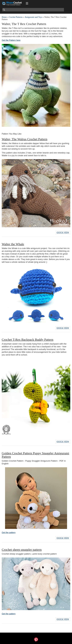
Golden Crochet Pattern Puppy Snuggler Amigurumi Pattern (35, 455)
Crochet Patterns (16, 17)
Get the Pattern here (11, 40)
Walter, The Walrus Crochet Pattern (25, 139)
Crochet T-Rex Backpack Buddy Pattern (28, 340)
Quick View (63, 233)
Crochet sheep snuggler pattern (22, 550)
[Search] (33, 10)
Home (4, 17)
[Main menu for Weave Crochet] (27, 3)
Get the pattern (9, 533)
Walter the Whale (13, 244)
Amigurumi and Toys (33, 17)
